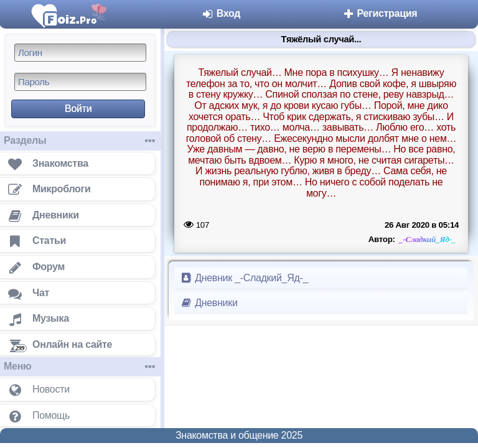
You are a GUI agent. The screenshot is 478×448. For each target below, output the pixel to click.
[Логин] (80, 53)
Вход (221, 13)
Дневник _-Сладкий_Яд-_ (244, 278)
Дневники (209, 303)
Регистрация (379, 13)
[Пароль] (80, 82)
